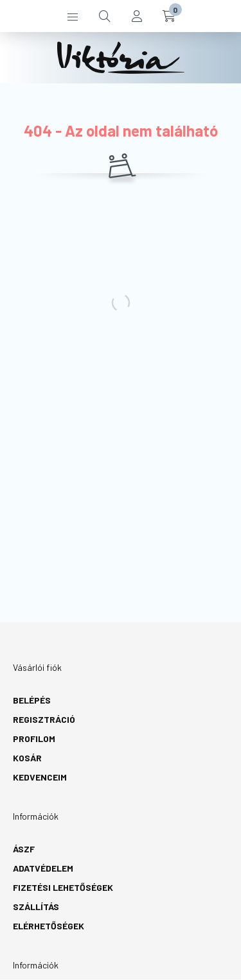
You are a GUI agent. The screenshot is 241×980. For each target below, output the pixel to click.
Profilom (34, 739)
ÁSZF (24, 849)
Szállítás (36, 907)
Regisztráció (44, 719)
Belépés (32, 700)
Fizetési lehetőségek (63, 887)
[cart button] (169, 16)
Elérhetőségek (49, 926)
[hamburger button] (73, 16)
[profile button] (137, 16)
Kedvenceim (40, 777)
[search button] (105, 16)
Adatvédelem (43, 868)
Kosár (27, 758)
